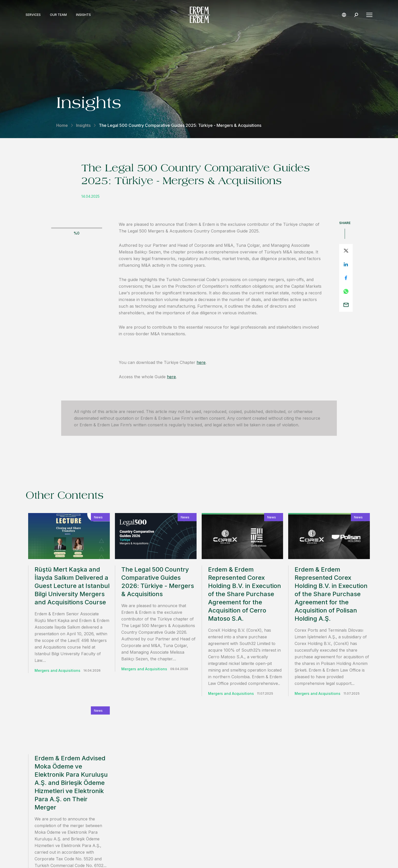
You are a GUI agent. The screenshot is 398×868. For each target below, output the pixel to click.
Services (33, 15)
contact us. (267, 746)
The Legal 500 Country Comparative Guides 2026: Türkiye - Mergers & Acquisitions (158, 582)
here (201, 362)
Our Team (58, 15)
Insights (83, 15)
